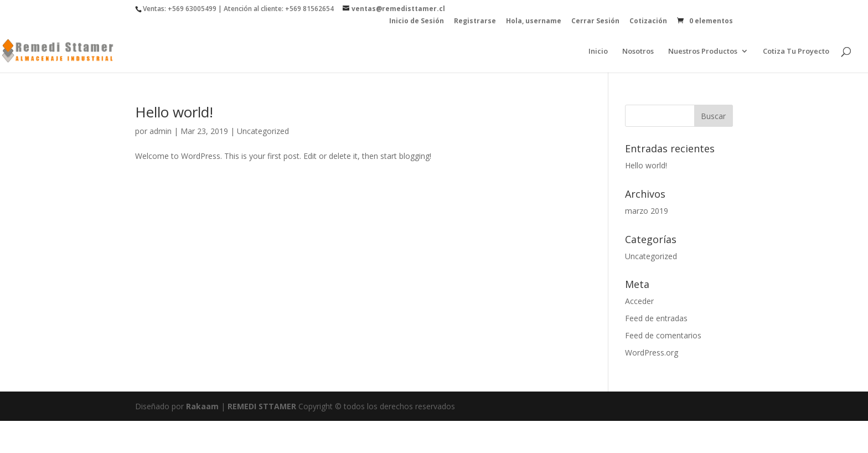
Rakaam (202, 406)
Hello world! (174, 112)
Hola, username (534, 22)
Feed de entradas (656, 318)
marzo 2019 (647, 211)
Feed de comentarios (663, 335)
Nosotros (638, 52)
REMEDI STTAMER (263, 406)
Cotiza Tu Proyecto (796, 52)
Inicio (598, 52)
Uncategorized (263, 131)
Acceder (639, 301)
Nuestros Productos (703, 52)
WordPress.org (652, 352)
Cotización (648, 22)
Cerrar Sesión (595, 22)
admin (161, 131)
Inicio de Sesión (417, 22)
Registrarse (475, 22)
